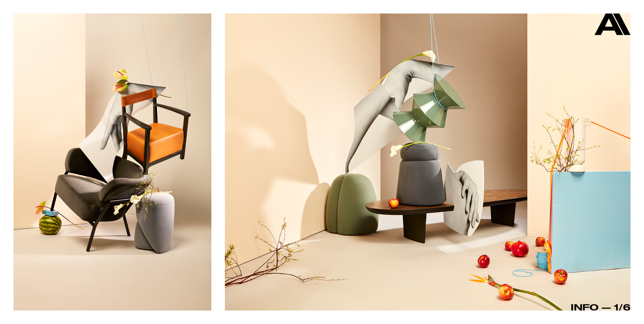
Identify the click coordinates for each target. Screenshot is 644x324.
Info (585, 307)
